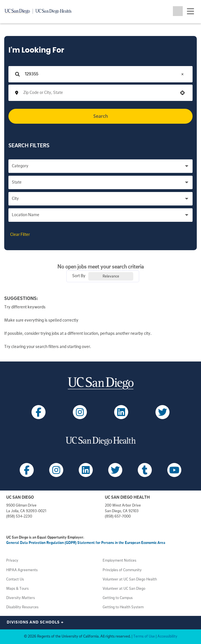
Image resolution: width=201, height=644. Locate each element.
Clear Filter (20, 235)
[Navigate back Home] (40, 11)
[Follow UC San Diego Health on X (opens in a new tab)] (115, 470)
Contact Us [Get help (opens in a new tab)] (15, 579)
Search (101, 116)
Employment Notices (119, 561)
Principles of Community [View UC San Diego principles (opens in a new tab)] (122, 570)
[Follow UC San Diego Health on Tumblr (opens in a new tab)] (145, 470)
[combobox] (99, 93)
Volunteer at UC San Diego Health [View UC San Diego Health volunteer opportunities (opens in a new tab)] (130, 579)
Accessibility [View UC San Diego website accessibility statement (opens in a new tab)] (167, 637)
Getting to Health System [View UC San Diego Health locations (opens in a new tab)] (123, 607)
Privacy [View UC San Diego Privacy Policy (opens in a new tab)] (12, 561)
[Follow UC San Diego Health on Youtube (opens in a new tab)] (174, 470)
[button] (182, 74)
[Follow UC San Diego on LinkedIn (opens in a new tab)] (121, 412)
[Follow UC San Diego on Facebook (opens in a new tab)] (39, 412)
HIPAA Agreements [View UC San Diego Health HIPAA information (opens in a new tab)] (22, 570)
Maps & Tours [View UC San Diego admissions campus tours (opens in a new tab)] (17, 589)
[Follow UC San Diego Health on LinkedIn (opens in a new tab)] (86, 470)
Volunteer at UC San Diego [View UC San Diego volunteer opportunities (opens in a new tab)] (124, 589)
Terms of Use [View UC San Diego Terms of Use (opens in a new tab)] (144, 637)
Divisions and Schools (35, 622)
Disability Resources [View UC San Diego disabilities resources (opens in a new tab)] (22, 607)
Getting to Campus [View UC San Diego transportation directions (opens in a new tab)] (118, 598)
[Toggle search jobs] (178, 11)
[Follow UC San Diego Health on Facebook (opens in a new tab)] (27, 470)
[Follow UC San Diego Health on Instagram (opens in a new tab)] (56, 470)
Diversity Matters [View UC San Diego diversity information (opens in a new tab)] (21, 598)
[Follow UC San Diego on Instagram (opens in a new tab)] (80, 412)
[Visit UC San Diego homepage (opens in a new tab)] (100, 383)
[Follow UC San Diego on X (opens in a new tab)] (162, 412)
